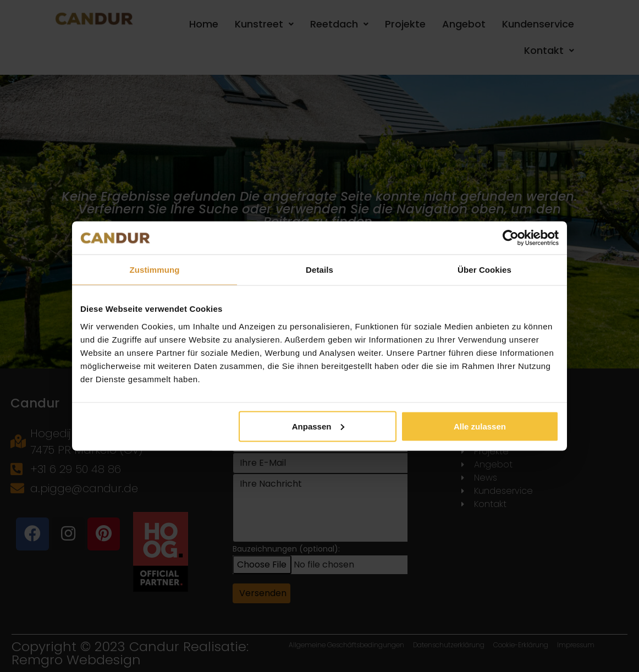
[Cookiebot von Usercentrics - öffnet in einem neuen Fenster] (511, 238)
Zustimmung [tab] (155, 270)
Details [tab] (319, 270)
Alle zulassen (480, 426)
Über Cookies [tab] (484, 270)
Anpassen (318, 426)
